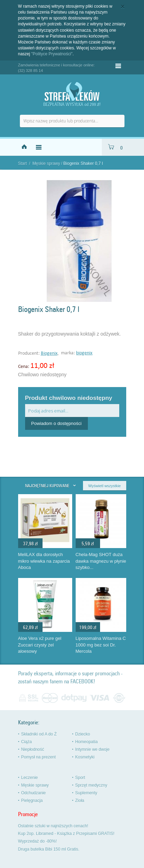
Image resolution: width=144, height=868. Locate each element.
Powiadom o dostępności (56, 423)
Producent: (29, 353)
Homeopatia (87, 742)
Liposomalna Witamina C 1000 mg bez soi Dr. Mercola (101, 645)
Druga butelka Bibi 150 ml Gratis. (49, 849)
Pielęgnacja (32, 801)
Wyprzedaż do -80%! (37, 841)
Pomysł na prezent (39, 757)
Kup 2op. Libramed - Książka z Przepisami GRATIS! (66, 834)
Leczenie (30, 778)
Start (22, 163)
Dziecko (83, 734)
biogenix (84, 353)
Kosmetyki (85, 757)
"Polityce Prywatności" (52, 54)
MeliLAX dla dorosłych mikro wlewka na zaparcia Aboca (44, 561)
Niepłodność (33, 749)
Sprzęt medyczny (91, 785)
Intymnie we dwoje (93, 749)
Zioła (80, 801)
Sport (80, 778)
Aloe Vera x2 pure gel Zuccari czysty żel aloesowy (40, 645)
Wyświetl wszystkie (104, 486)
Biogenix (49, 353)
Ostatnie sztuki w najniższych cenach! (53, 826)
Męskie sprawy (46, 163)
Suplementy (86, 793)
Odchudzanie (34, 793)
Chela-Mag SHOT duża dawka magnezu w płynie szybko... (101, 561)
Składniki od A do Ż (39, 734)
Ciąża (27, 742)
